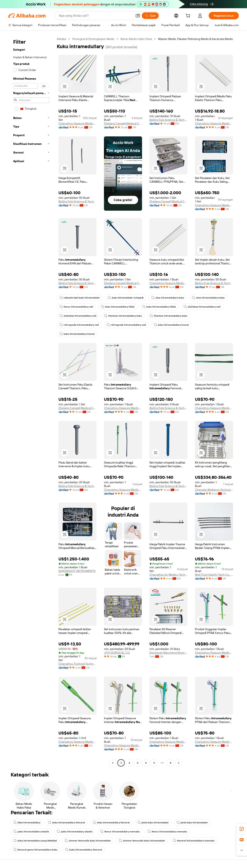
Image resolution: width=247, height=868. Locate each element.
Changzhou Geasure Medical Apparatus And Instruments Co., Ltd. (77, 123)
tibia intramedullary (27, 823)
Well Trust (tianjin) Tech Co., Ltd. (214, 575)
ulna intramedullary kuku (168, 298)
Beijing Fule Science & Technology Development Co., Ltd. (168, 120)
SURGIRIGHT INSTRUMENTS (77, 571)
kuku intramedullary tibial (118, 307)
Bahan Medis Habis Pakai (136, 39)
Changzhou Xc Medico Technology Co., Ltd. (168, 575)
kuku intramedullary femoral (67, 823)
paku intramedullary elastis (31, 832)
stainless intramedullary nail (202, 307)
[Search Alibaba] (95, 16)
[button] (138, 16)
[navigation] (31, 401)
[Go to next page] (179, 763)
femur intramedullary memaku (120, 832)
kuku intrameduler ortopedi (126, 298)
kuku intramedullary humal (171, 325)
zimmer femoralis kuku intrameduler (88, 841)
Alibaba (61, 39)
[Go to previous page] (113, 763)
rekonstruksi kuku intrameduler (80, 298)
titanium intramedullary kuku (123, 316)
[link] (242, 829)
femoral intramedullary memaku (194, 841)
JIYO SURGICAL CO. (117, 653)
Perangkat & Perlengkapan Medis (93, 39)
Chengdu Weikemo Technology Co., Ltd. (214, 490)
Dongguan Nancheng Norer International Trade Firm (168, 653)
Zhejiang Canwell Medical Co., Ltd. (123, 123)
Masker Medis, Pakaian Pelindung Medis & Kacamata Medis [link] (195, 39)
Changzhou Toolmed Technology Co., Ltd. (77, 664)
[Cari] (150, 16)
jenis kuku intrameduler (153, 823)
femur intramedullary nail (76, 307)
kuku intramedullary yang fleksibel (35, 841)
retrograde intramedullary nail (79, 325)
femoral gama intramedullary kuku (35, 850)
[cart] (189, 16)
